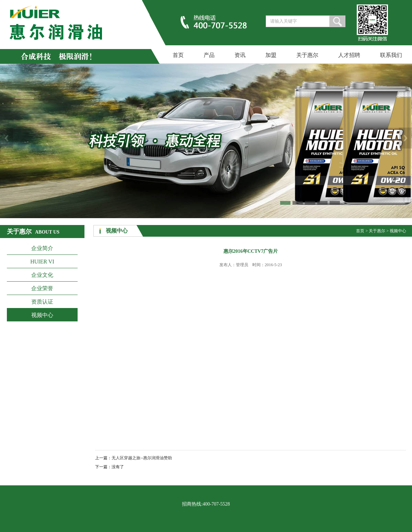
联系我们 (391, 55)
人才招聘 (349, 55)
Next (405, 138)
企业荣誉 (42, 288)
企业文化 (42, 275)
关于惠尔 (307, 55)
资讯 (240, 55)
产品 (209, 55)
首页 (178, 55)
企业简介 (42, 248)
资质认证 (42, 302)
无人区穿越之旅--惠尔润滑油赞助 (142, 458)
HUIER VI (42, 262)
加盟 (271, 55)
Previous (7, 138)
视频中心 (42, 315)
